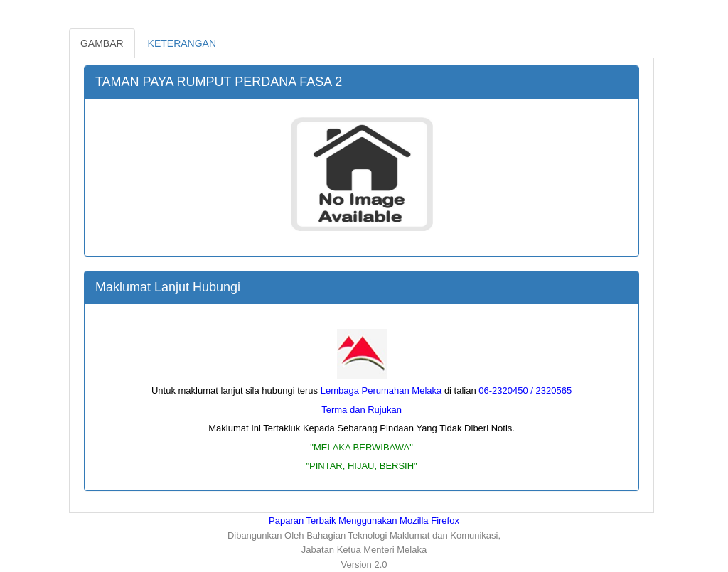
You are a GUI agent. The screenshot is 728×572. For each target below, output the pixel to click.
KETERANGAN (182, 43)
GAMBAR (102, 43)
